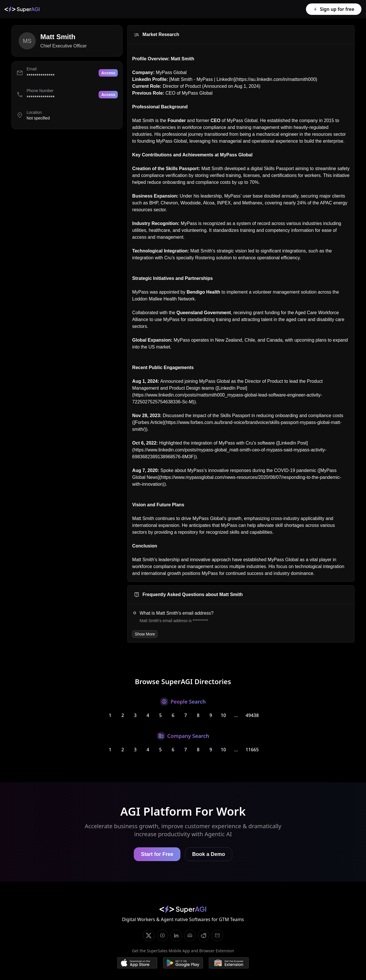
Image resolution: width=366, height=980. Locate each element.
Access (108, 73)
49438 (252, 715)
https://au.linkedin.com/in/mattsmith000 (276, 79)
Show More (145, 634)
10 (223, 715)
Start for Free (157, 854)
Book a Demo (209, 854)
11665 (252, 750)
